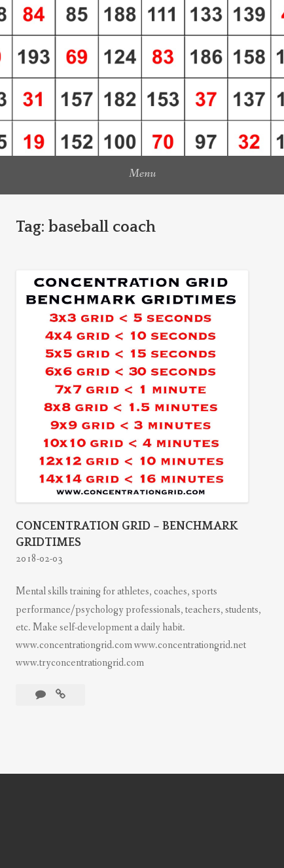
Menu (142, 173)
